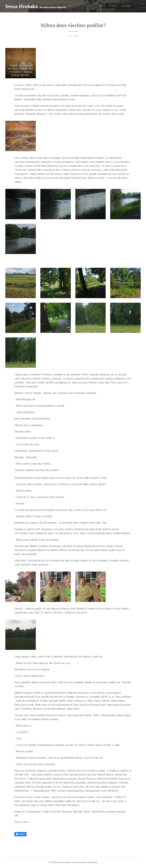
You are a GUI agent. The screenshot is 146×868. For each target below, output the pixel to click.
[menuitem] (127, 6)
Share (20, 834)
